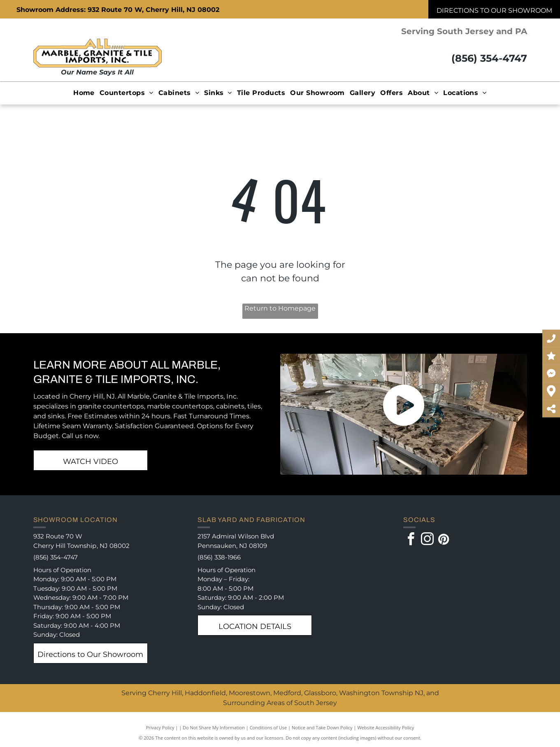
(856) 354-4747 (489, 58)
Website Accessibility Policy (386, 727)
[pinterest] (444, 540)
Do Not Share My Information (214, 727)
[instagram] (427, 540)
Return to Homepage (280, 308)
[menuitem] (84, 93)
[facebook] (411, 540)
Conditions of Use (268, 727)
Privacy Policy (160, 727)
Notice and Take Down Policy (322, 727)
